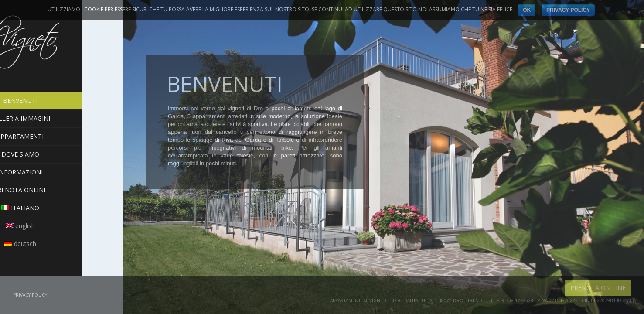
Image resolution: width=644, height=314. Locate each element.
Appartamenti (62, 136)
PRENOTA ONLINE (62, 190)
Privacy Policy (30, 295)
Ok (527, 10)
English (62, 226)
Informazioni (62, 172)
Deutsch (62, 244)
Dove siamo (62, 154)
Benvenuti (62, 101)
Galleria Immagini (62, 118)
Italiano (62, 208)
